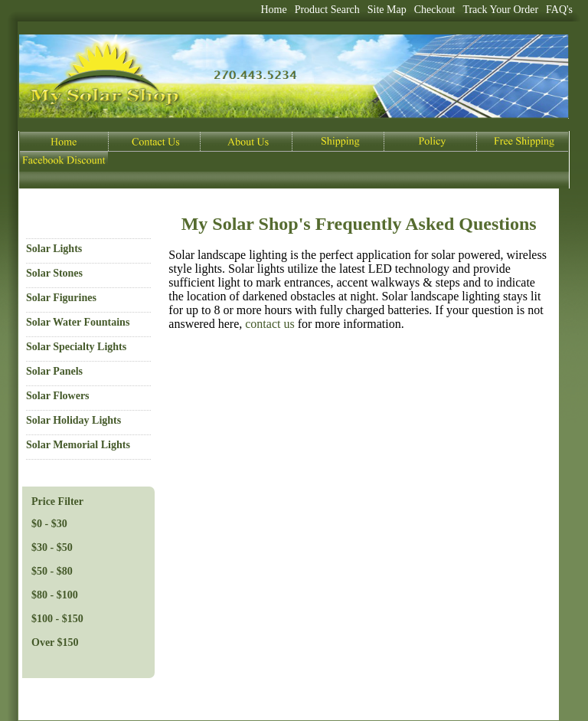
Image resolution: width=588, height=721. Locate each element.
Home (273, 10)
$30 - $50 (52, 547)
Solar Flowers (58, 396)
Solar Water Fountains (78, 322)
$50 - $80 (52, 571)
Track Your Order (500, 10)
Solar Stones (54, 273)
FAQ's (559, 10)
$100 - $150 (57, 619)
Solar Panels (54, 371)
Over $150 (55, 642)
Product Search (327, 10)
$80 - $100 (55, 595)
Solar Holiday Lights (73, 420)
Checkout (435, 10)
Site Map (387, 10)
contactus (269, 324)
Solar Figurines (61, 298)
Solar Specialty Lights (76, 347)
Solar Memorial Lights (78, 445)
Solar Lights (54, 249)
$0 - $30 (49, 524)
